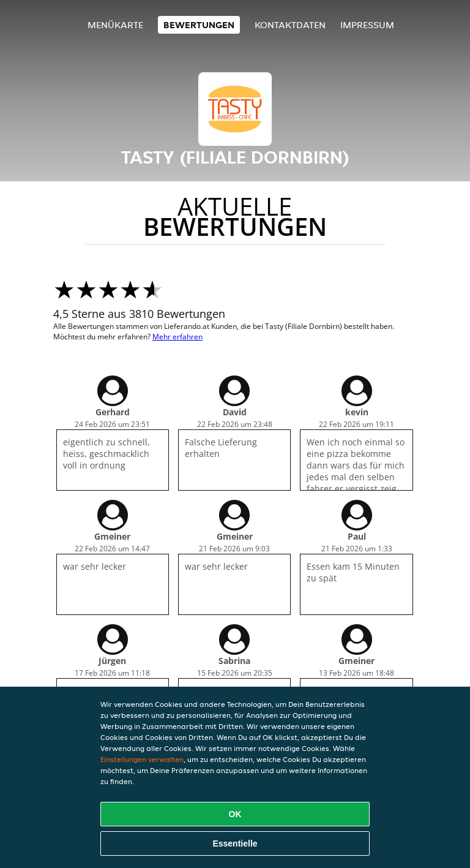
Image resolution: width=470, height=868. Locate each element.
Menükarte (115, 25)
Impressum (367, 25)
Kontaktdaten (290, 25)
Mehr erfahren (177, 337)
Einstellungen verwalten (142, 759)
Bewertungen (199, 25)
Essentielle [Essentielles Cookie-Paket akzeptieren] (235, 843)
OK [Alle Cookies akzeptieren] (235, 814)
